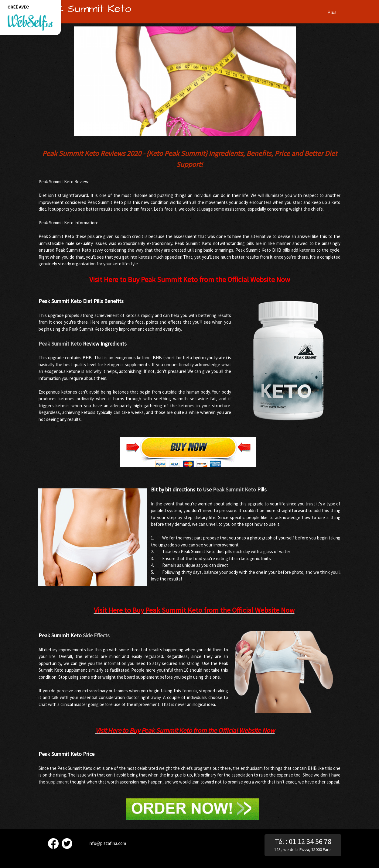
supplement (58, 782)
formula (189, 691)
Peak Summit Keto (60, 344)
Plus (332, 12)
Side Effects (96, 635)
